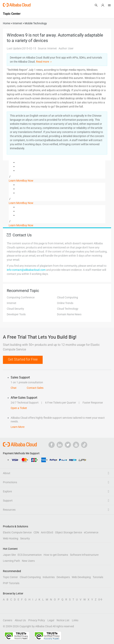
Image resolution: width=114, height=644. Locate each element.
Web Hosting (11, 538)
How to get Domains (56, 555)
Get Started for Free (23, 359)
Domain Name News (69, 314)
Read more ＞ (44, 62)
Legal (51, 620)
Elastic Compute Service (17, 532)
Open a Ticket (19, 408)
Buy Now (28, 181)
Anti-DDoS (47, 532)
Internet (12, 303)
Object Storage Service (69, 532)
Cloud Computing (67, 297)
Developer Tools (16, 314)
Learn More (16, 181)
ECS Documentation (30, 555)
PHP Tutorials (11, 583)
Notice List (63, 620)
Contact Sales (35, 388)
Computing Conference (21, 297)
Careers (8, 620)
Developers (63, 577)
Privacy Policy (37, 620)
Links (75, 620)
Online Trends (65, 303)
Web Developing (81, 577)
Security (25, 538)
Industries (49, 577)
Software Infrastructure (84, 555)
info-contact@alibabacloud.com (26, 270)
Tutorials (98, 577)
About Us (20, 620)
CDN (36, 532)
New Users (28, 561)
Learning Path (11, 561)
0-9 (100, 599)
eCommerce (91, 532)
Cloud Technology (68, 309)
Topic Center (10, 577)
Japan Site (9, 555)
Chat (14, 388)
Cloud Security (15, 309)
